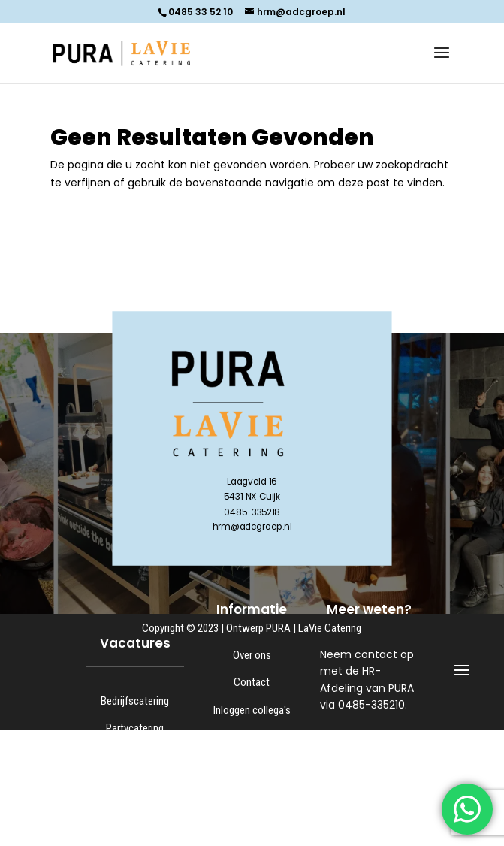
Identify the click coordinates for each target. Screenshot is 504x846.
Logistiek (135, 756)
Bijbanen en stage (135, 838)
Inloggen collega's (252, 710)
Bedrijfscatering (135, 701)
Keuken (135, 783)
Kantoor (135, 810)
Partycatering (135, 728)
